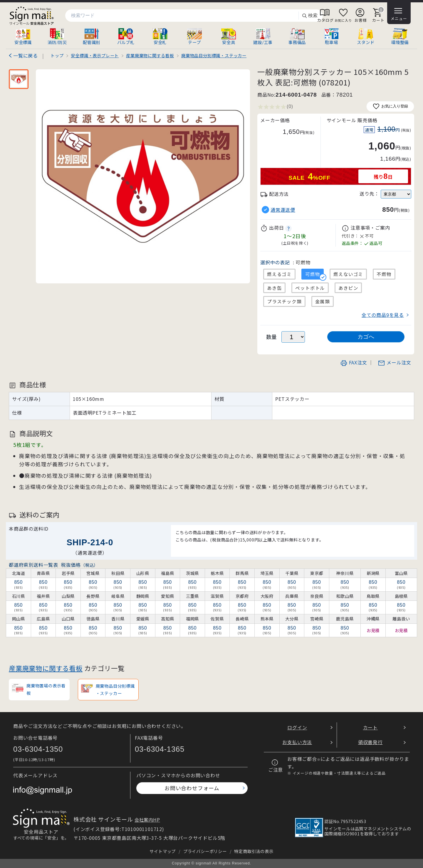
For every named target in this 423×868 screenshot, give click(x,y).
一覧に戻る (26, 55)
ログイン (297, 727)
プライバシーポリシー (205, 851)
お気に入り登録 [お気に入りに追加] (390, 106)
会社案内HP (147, 820)
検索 (310, 16)
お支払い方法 (297, 742)
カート (370, 727)
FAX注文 (354, 362)
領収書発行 (370, 742)
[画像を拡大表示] (143, 176)
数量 (272, 337)
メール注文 (395, 362)
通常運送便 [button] (283, 210)
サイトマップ (163, 851)
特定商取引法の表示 (254, 851)
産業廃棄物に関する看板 (46, 668)
